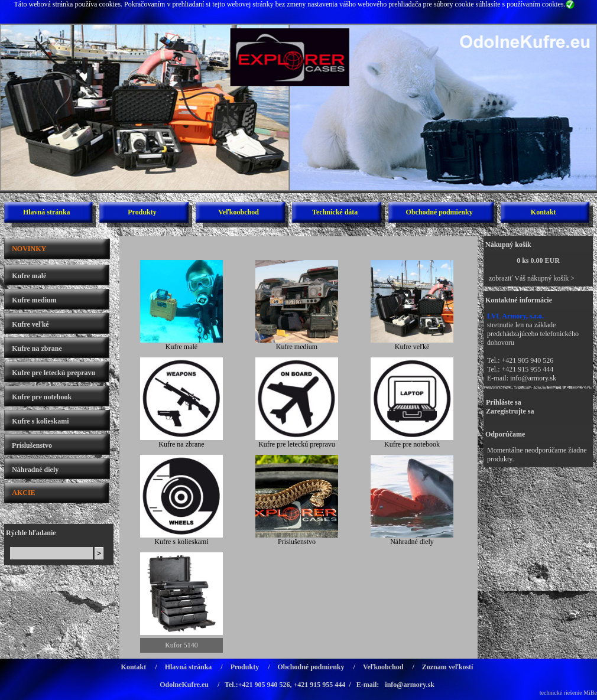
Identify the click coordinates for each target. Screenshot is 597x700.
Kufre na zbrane (37, 349)
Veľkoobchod (239, 212)
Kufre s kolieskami (40, 421)
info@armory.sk (533, 378)
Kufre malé (29, 276)
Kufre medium (34, 300)
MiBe (590, 693)
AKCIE (23, 493)
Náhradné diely (35, 470)
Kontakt (544, 212)
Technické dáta (335, 212)
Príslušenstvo (32, 445)
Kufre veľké (30, 324)
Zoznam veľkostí (448, 667)
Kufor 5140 (181, 645)
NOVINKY (29, 249)
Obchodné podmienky (439, 212)
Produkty (142, 212)
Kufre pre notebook (42, 397)
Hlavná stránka (47, 212)
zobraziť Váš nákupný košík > (532, 278)
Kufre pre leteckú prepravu (53, 373)
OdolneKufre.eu (184, 685)
